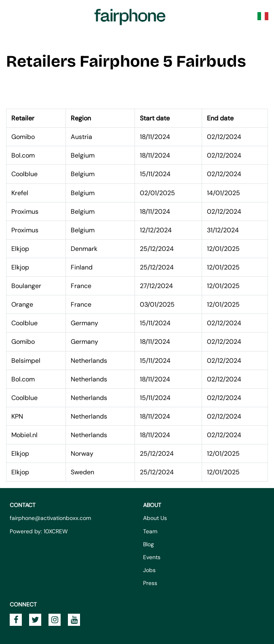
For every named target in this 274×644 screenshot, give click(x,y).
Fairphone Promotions (130, 16)
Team (150, 531)
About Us (155, 518)
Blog (149, 544)
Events (152, 557)
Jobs (149, 570)
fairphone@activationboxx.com (50, 518)
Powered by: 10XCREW (39, 531)
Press (150, 583)
